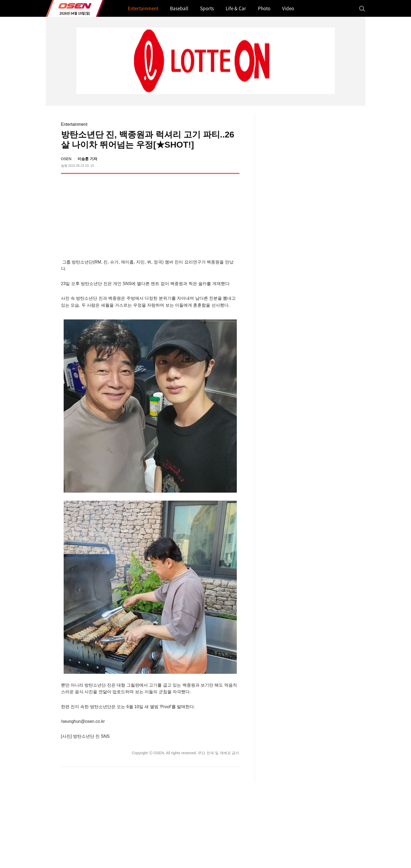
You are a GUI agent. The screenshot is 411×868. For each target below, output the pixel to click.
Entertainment (74, 124)
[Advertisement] (194, 215)
